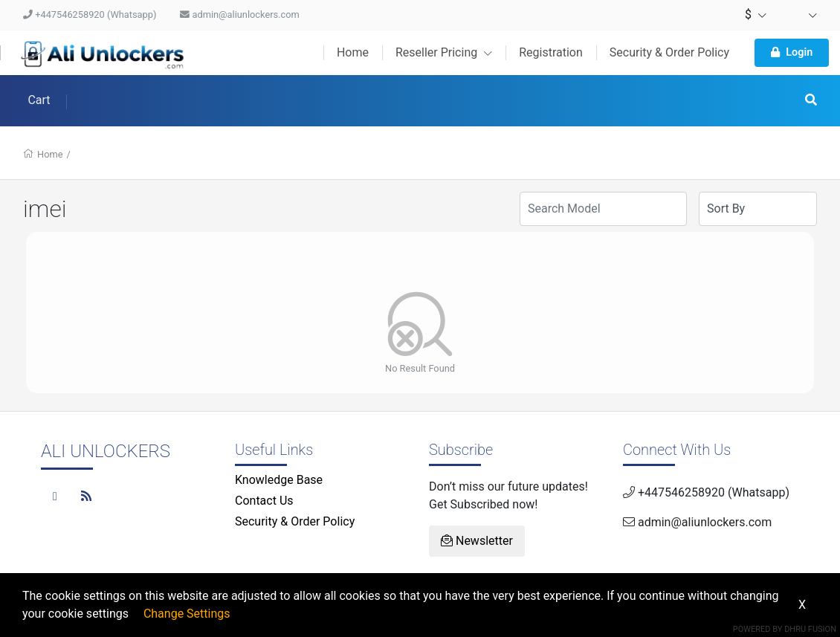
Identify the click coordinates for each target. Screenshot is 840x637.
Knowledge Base (279, 480)
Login (792, 52)
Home (353, 52)
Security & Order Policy (669, 52)
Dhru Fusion (810, 629)
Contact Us (264, 501)
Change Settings (187, 614)
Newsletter (477, 541)
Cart (39, 100)
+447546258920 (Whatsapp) (90, 14)
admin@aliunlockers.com (239, 14)
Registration (551, 52)
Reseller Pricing (444, 52)
